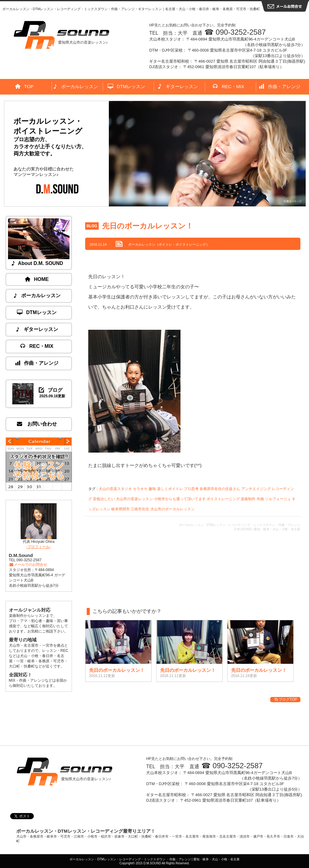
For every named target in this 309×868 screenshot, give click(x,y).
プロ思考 (191, 489)
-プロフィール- (39, 547)
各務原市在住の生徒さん (220, 489)
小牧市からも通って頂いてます (180, 499)
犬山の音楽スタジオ (115, 489)
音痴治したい (104, 499)
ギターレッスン (178, 86)
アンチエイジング (256, 489)
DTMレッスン (127, 86)
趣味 (152, 489)
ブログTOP (285, 699)
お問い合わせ (37, 424)
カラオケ (140, 489)
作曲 (260, 499)
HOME (37, 279)
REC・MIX (229, 86)
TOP (25, 86)
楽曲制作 (248, 499)
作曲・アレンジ (280, 86)
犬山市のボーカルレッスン (172, 509)
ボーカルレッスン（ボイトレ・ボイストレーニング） (169, 244)
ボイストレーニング (223, 499)
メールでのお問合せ (28, 565)
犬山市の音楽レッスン (134, 499)
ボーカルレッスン (76, 86)
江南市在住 (140, 509)
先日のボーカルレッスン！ (148, 226)
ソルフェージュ (278, 499)
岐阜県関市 (121, 509)
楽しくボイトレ (170, 489)
